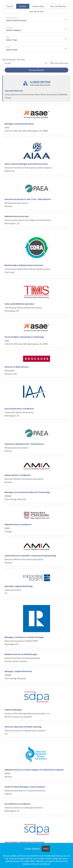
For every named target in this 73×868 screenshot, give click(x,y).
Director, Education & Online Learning (23, 727)
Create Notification (60, 63)
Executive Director (14, 91)
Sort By (7, 63)
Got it (46, 849)
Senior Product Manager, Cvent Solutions (25, 787)
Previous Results (37, 70)
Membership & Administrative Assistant (24, 265)
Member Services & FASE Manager (21, 654)
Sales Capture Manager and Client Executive (26, 164)
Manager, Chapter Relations (18, 671)
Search (10, 6)
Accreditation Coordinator (18, 804)
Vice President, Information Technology (24, 337)
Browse (23, 6)
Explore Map (38, 6)
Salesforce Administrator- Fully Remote (24, 444)
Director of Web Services (17, 367)
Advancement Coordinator (18, 475)
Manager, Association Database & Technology (27, 492)
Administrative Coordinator (18, 524)
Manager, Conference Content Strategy (24, 637)
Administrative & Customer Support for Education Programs (34, 770)
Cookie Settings (32, 849)
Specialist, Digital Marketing (19, 586)
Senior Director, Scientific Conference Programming (30, 556)
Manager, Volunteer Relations (19, 124)
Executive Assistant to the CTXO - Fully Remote (28, 199)
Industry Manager (13, 710)
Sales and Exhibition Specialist (19, 304)
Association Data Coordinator (19, 409)
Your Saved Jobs (36, 11)
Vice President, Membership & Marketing (24, 842)
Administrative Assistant (17, 216)
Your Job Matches (58, 6)
